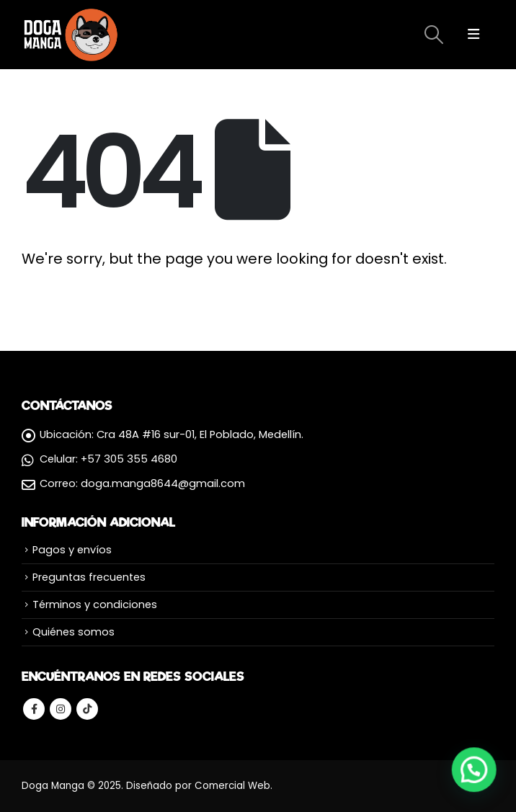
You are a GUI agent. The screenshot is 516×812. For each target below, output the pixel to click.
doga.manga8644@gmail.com (163, 483)
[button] (474, 769)
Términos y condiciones (95, 604)
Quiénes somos (74, 632)
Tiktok (87, 709)
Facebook (34, 709)
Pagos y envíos (72, 550)
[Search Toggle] (433, 35)
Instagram (61, 709)
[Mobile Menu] (473, 35)
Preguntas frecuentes (89, 577)
